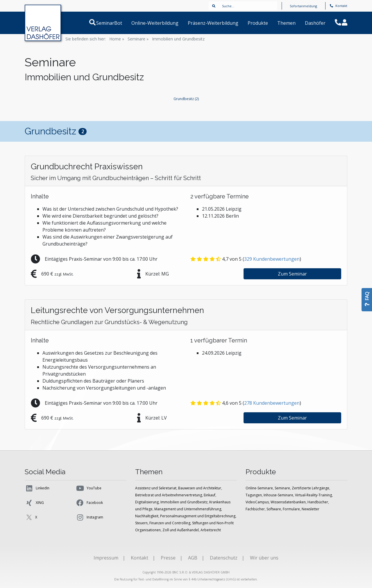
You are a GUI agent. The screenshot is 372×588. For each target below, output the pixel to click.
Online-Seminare (259, 488)
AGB (193, 558)
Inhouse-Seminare (278, 495)
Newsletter (311, 509)
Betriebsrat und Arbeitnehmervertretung (169, 495)
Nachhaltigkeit (147, 516)
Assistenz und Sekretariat (156, 488)
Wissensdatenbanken (288, 502)
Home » (117, 39)
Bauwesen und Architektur (200, 488)
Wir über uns (264, 558)
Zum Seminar (292, 274)
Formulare (291, 509)
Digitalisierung (147, 502)
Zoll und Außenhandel (181, 530)
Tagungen (254, 495)
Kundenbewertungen (272, 259)
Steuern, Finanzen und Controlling (163, 523)
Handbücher (318, 502)
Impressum (106, 558)
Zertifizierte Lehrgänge (311, 488)
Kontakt (339, 6)
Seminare (282, 488)
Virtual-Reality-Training (313, 495)
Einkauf (210, 495)
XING (34, 503)
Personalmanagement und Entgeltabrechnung (198, 516)
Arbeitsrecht (211, 530)
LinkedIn (37, 488)
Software (274, 509)
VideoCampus (257, 502)
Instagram (89, 517)
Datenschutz (224, 558)
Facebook (89, 503)
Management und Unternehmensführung (188, 509)
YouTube (88, 488)
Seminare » (138, 39)
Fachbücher (255, 509)
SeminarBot (116, 23)
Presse (168, 558)
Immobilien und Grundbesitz (178, 39)
